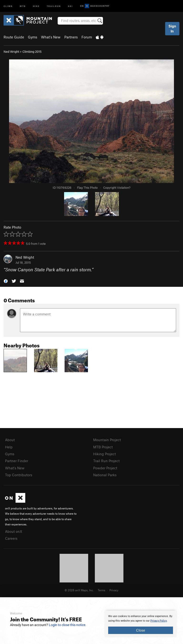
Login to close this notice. (68, 625)
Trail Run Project (106, 461)
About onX (14, 531)
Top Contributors (19, 475)
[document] (141, 624)
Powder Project (105, 468)
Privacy (114, 590)
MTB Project (103, 447)
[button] (6, 281)
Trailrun (54, 6)
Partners (71, 37)
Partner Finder (17, 461)
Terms (102, 590)
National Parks (105, 475)
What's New (51, 37)
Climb (8, 6)
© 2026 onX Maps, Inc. (79, 590)
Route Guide (14, 37)
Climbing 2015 (32, 52)
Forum (87, 37)
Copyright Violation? (117, 188)
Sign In (172, 29)
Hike (36, 6)
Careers (11, 538)
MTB (23, 6)
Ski (70, 6)
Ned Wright (11, 52)
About (10, 440)
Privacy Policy (159, 621)
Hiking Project (104, 454)
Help (9, 447)
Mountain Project (107, 440)
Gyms (33, 37)
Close (141, 630)
